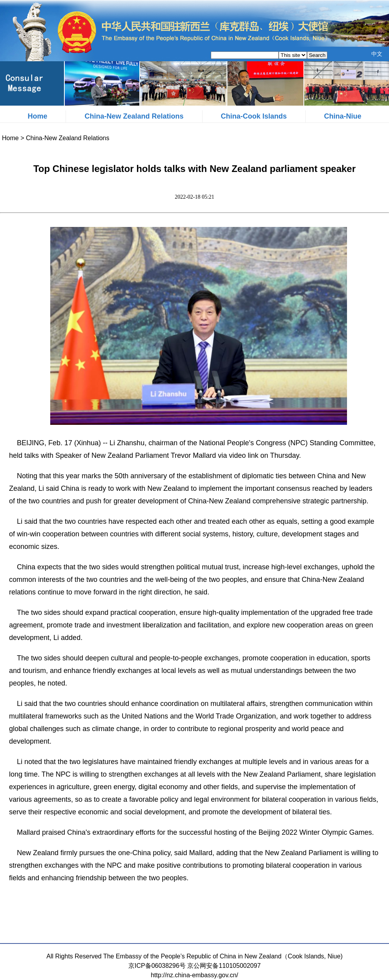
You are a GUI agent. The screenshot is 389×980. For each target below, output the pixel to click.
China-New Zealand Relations (134, 116)
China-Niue (343, 116)
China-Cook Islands (254, 116)
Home (37, 116)
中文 (377, 54)
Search (317, 55)
